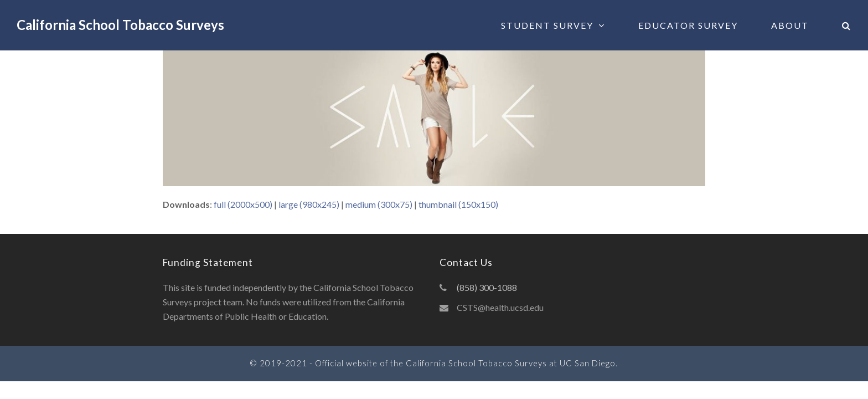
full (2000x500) (243, 204)
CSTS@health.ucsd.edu (500, 307)
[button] (847, 25)
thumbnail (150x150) (458, 204)
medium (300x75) (379, 204)
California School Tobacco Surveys (120, 25)
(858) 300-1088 (487, 287)
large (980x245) (309, 204)
